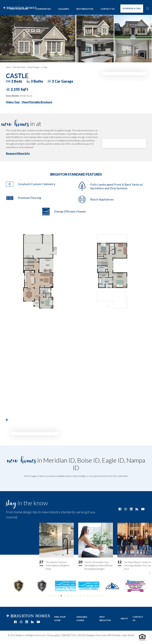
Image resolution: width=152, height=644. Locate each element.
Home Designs (34, 67)
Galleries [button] (64, 9)
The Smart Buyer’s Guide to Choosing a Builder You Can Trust (137, 565)
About (124, 618)
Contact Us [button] (108, 9)
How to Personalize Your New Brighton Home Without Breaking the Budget (99, 565)
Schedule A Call (132, 8)
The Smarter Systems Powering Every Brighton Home (58, 565)
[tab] (48, 596)
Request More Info (18, 153)
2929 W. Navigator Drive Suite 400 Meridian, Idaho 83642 (106, 635)
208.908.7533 (69, 635)
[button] (148, 8)
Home (8, 67)
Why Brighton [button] (85, 9)
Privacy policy (54, 635)
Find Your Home (19, 67)
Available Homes (82, 619)
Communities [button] (43, 9)
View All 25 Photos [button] (62, 57)
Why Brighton (105, 619)
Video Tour (13, 102)
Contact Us (138, 619)
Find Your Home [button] (19, 9)
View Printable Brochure (37, 102)
